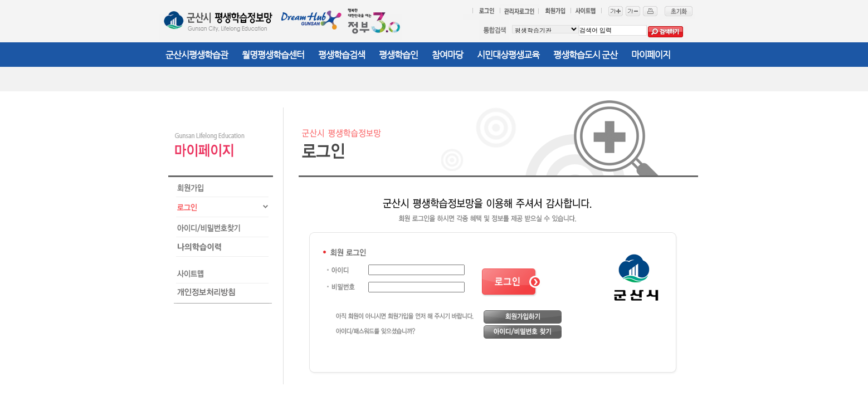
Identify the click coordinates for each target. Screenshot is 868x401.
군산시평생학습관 (197, 55)
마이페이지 (651, 55)
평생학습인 (398, 55)
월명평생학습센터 (273, 55)
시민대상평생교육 (508, 55)
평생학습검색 (342, 55)
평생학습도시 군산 (585, 55)
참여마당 (447, 55)
